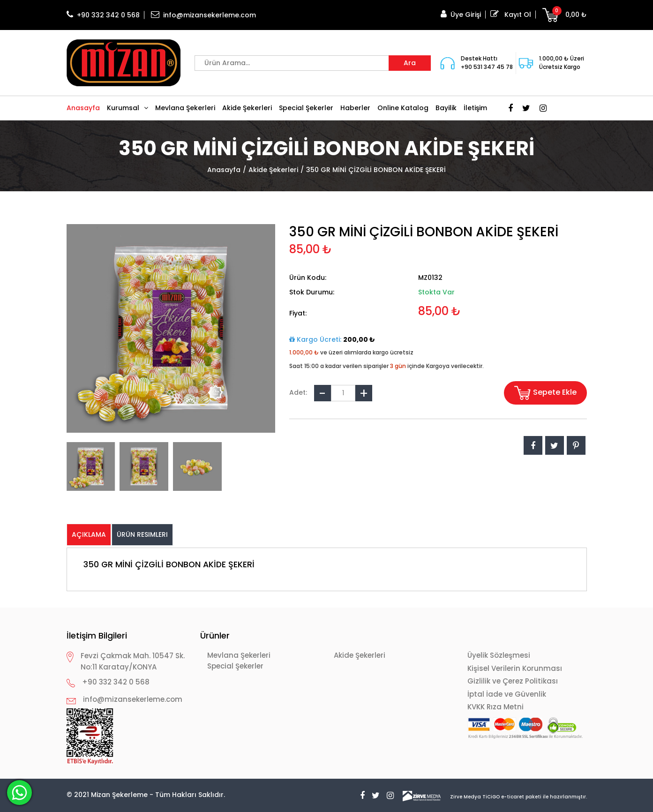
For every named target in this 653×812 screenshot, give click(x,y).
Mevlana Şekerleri (185, 108)
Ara (410, 63)
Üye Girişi (461, 15)
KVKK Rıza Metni (495, 707)
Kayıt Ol (511, 15)
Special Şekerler (306, 108)
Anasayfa (83, 108)
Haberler (355, 108)
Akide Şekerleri (247, 108)
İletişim (475, 108)
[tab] (89, 535)
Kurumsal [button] (128, 108)
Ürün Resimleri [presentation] (142, 534)
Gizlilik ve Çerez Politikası (513, 681)
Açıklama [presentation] (89, 534)
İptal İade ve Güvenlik (507, 694)
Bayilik (446, 108)
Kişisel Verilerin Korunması (515, 668)
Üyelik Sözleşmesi (499, 655)
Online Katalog (403, 108)
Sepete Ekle (545, 393)
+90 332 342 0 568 (103, 15)
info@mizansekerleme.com (203, 15)
